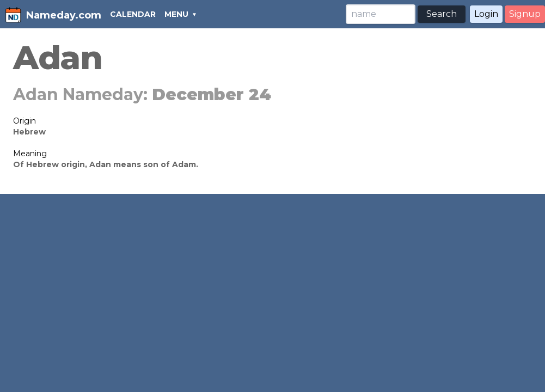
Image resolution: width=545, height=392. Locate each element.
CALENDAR (133, 14)
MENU (176, 14)
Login (486, 14)
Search (442, 14)
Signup (525, 14)
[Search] (381, 14)
